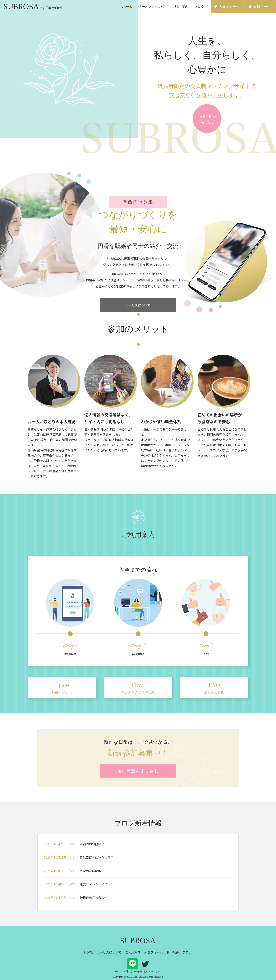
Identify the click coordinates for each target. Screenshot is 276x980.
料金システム (62, 687)
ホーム (127, 7)
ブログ (199, 7)
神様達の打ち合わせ (94, 897)
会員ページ (262, 7)
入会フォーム (229, 7)
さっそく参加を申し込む (207, 120)
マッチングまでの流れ (138, 687)
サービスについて (152, 7)
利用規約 (173, 952)
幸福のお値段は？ (92, 844)
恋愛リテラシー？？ (94, 884)
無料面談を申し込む (138, 771)
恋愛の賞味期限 (90, 871)
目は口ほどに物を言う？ (97, 857)
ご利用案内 (180, 7)
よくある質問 (214, 687)
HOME (89, 952)
